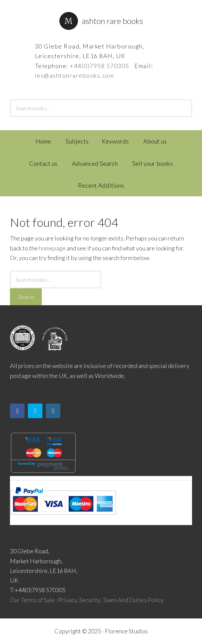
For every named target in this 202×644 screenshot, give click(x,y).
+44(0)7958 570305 (100, 66)
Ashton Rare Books (112, 21)
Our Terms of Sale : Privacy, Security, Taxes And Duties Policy (87, 600)
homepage (52, 248)
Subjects (77, 141)
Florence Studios (126, 631)
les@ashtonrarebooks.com (74, 75)
